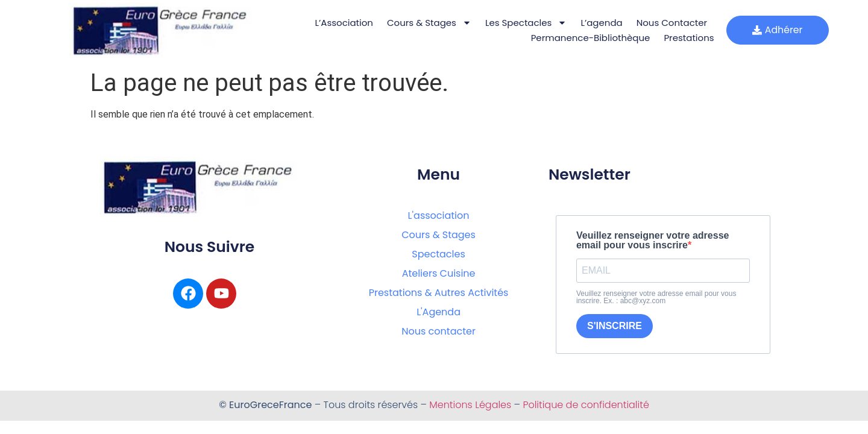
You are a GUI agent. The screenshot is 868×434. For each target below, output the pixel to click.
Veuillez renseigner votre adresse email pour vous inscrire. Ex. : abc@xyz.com (656, 297)
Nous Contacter (668, 23)
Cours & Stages (426, 23)
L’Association (340, 23)
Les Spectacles (523, 23)
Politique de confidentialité (586, 405)
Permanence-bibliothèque (587, 38)
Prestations (685, 38)
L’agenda (598, 23)
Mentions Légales (470, 405)
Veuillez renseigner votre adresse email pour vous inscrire (653, 241)
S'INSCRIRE (615, 326)
